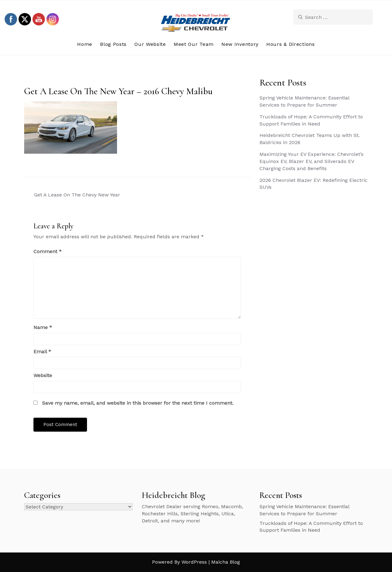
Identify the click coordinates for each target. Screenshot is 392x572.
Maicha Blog (226, 562)
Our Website (150, 44)
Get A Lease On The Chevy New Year (77, 195)
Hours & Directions (291, 44)
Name (43, 327)
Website (43, 375)
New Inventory (240, 44)
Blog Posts (113, 44)
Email (42, 352)
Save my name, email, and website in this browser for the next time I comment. (138, 403)
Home (85, 44)
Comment (48, 251)
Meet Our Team (194, 44)
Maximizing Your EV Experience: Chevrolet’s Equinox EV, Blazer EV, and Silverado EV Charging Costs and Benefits (311, 161)
